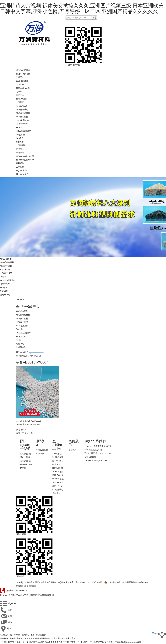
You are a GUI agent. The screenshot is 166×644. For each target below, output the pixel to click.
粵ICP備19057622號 (85, 582)
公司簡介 (20, 77)
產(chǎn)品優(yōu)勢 (25, 156)
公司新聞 (20, 102)
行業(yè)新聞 (22, 99)
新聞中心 (20, 95)
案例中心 (20, 152)
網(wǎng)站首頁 (23, 70)
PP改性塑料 (21, 135)
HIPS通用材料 (22, 120)
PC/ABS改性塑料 (24, 131)
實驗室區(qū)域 (23, 88)
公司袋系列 (21, 145)
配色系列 (20, 142)
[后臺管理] (31, 586)
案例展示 (20, 149)
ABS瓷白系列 (22, 109)
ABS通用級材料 (23, 113)
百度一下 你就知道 (24, 433)
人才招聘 (20, 167)
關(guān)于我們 (23, 74)
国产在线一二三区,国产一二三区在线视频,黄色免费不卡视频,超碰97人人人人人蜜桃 (104, 642)
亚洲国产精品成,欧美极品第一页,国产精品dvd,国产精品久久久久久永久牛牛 (33, 642)
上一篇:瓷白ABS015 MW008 (29, 421)
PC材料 (19, 127)
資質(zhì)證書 (22, 81)
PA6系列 (20, 138)
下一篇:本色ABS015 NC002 (28, 424)
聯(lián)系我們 (22, 170)
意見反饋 (20, 163)
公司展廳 (20, 84)
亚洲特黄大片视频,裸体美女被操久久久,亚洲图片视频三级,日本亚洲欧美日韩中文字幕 (38, 638)
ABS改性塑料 (22, 117)
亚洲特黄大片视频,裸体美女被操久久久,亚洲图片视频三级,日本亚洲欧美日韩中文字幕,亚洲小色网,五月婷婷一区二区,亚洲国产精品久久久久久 (82, 8)
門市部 (19, 92)
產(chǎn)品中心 (23, 106)
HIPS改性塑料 (22, 124)
